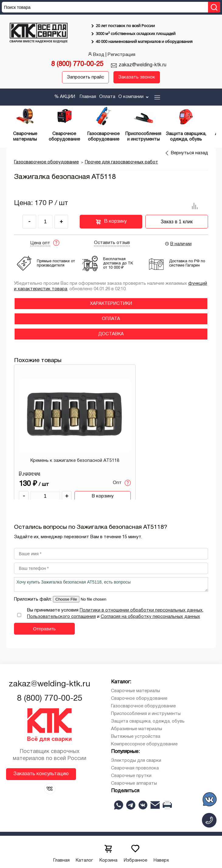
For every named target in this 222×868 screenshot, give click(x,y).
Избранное (135, 852)
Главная (88, 97)
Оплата (107, 97)
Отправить (44, 629)
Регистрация (121, 55)
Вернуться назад (189, 153)
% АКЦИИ (65, 97)
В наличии (178, 244)
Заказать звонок (137, 77)
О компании (134, 97)
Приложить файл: (33, 599)
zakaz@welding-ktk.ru (142, 65)
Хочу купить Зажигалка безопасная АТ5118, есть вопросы (111, 584)
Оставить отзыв (112, 243)
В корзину (111, 222)
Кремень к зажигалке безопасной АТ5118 (75, 461)
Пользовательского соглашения (61, 617)
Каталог (84, 852)
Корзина (108, 852)
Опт (122, 483)
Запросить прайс (85, 77)
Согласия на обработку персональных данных (150, 617)
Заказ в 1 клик (177, 222)
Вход (96, 55)
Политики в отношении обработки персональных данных (141, 610)
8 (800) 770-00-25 (77, 64)
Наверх (161, 852)
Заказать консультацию (41, 774)
